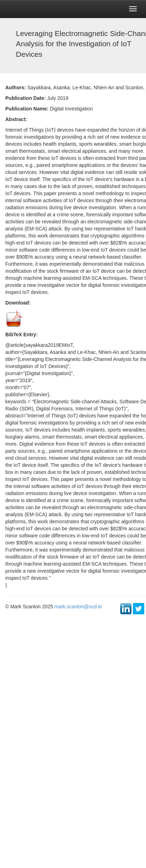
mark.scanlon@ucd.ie (78, 607)
